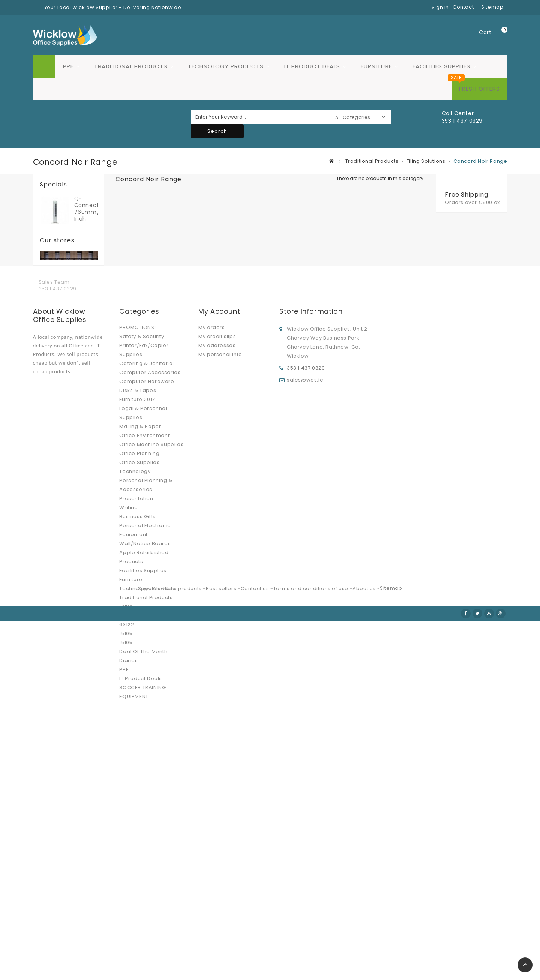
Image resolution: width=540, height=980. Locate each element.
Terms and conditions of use (312, 957)
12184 (126, 856)
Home (44, 66)
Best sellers (222, 957)
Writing (128, 748)
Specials (53, 185)
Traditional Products (131, 66)
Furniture (376, 66)
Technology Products (226, 66)
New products (184, 957)
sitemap (492, 7)
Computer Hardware (147, 622)
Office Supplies (139, 703)
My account (219, 552)
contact (463, 7)
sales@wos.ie (305, 619)
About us (365, 957)
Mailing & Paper (140, 667)
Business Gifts (137, 757)
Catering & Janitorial (147, 604)
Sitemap (391, 956)
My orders (211, 568)
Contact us (256, 957)
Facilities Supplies (441, 66)
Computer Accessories (150, 613)
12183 (126, 847)
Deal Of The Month (143, 892)
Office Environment (144, 676)
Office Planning (139, 694)
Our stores (57, 287)
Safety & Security (142, 577)
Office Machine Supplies (151, 685)
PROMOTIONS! (138, 568)
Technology (135, 712)
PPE (68, 66)
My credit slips (217, 577)
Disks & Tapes (138, 631)
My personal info (220, 595)
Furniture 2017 (137, 640)
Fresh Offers (479, 89)
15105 (126, 874)
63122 (127, 865)
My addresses (217, 586)
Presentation (136, 739)
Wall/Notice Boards (145, 784)
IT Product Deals (312, 66)
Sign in (440, 7)
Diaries (128, 901)
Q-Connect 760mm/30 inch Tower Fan (86, 212)
